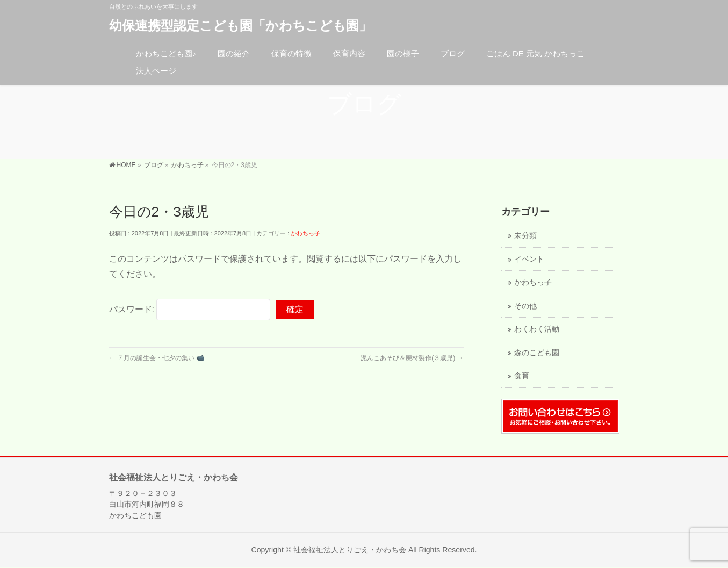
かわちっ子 (305, 233)
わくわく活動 (537, 329)
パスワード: (190, 309)
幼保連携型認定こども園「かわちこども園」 (240, 26)
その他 (525, 306)
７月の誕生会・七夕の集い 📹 (157, 358)
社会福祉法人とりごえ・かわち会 (350, 550)
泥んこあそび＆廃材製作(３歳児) (412, 358)
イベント (529, 259)
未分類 (525, 236)
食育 (522, 376)
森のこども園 (537, 353)
